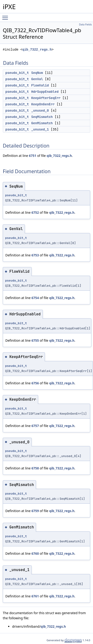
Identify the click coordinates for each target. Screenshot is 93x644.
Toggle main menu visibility (6, 16)
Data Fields (85, 24)
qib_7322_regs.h (37, 50)
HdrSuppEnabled (45, 92)
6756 (35, 383)
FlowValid (40, 85)
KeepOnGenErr (43, 104)
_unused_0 (40, 110)
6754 (35, 298)
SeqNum (37, 73)
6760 (35, 553)
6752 (35, 212)
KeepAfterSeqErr (46, 98)
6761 (35, 596)
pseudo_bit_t (17, 73)
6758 (35, 468)
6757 (35, 426)
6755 (35, 340)
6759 (35, 511)
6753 (35, 255)
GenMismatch (42, 123)
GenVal (37, 79)
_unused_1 (40, 129)
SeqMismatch (42, 117)
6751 (33, 156)
